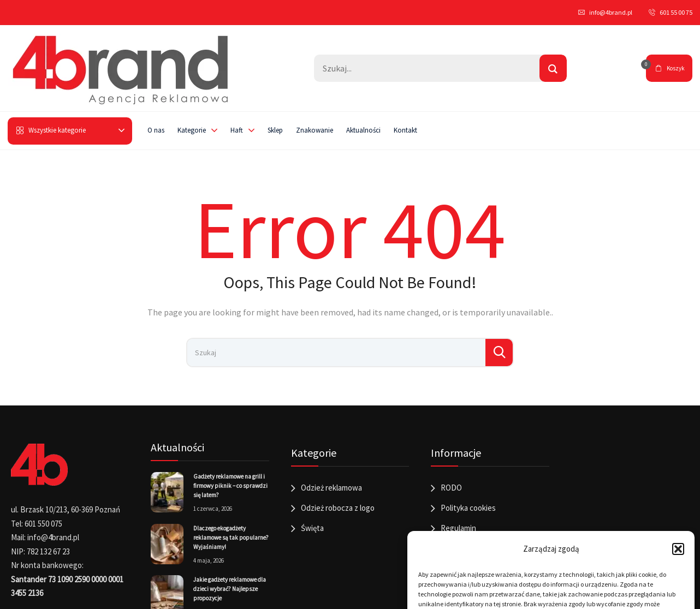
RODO (451, 488)
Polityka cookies (468, 508)
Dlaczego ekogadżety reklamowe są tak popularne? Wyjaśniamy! (231, 538)
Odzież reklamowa (331, 488)
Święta (312, 528)
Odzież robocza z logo (338, 508)
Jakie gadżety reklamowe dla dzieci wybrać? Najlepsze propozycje (230, 589)
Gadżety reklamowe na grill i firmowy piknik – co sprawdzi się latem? (230, 486)
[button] (678, 549)
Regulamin (458, 528)
